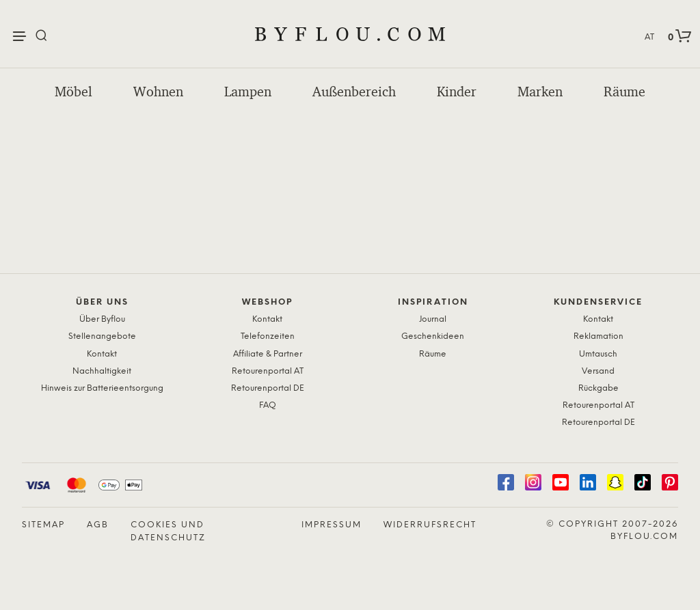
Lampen (248, 92)
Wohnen (158, 92)
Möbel (73, 92)
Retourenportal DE (268, 388)
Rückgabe (598, 388)
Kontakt (102, 354)
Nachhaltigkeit (102, 371)
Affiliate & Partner (268, 354)
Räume (624, 92)
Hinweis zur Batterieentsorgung (102, 388)
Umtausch (598, 354)
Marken (540, 92)
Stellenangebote (102, 336)
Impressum (332, 525)
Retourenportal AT (268, 371)
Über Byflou (102, 319)
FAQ (268, 405)
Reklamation (598, 336)
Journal (433, 319)
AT (649, 37)
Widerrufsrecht (430, 525)
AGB (98, 525)
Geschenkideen (433, 336)
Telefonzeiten (268, 336)
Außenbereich (354, 92)
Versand (598, 371)
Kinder (457, 92)
